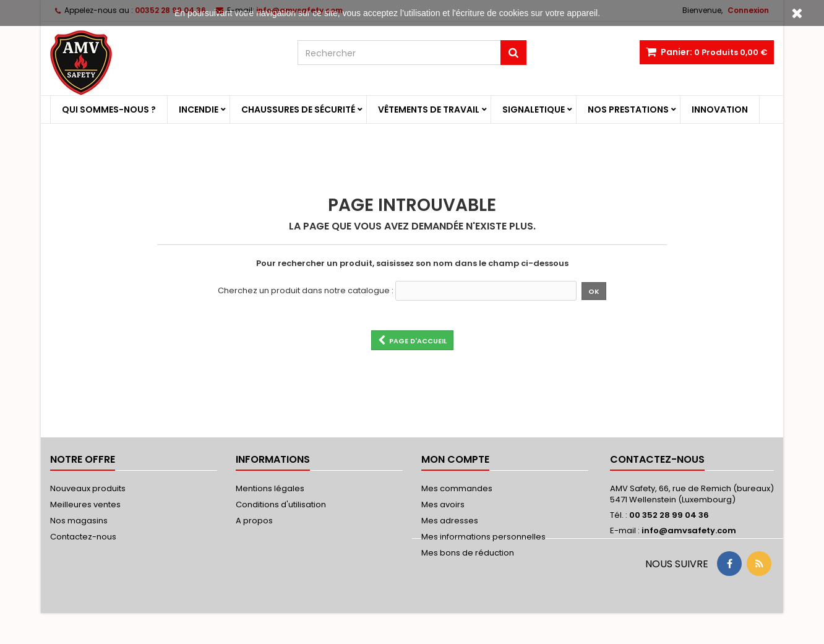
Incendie (199, 109)
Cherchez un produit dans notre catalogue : (306, 291)
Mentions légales (270, 488)
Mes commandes (457, 488)
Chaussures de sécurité (298, 109)
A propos (254, 521)
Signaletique (534, 109)
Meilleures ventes (85, 504)
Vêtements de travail (429, 109)
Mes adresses (450, 521)
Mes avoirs (443, 504)
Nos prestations (628, 109)
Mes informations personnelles (483, 537)
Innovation (720, 109)
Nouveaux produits (88, 488)
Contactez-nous (83, 537)
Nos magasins (79, 521)
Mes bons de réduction (468, 553)
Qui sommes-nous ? (109, 109)
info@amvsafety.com (689, 530)
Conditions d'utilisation (281, 504)
